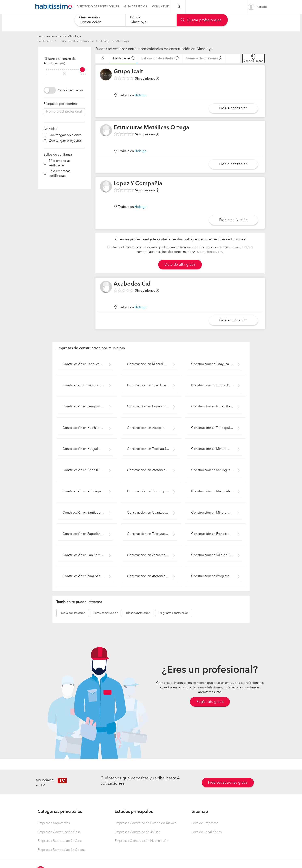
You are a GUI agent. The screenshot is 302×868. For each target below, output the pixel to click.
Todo (83, 74)
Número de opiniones (202, 59)
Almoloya (123, 41)
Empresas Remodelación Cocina (62, 850)
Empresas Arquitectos (54, 823)
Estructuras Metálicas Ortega (151, 128)
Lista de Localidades (207, 832)
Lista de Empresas (205, 823)
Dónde (135, 18)
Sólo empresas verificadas (59, 163)
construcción (73, 613)
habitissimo (45, 41)
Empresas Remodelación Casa (60, 841)
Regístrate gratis (210, 702)
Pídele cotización (233, 108)
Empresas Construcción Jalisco (138, 832)
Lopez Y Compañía (138, 184)
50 (64, 74)
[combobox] (100, 20)
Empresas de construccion (77, 41)
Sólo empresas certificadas (59, 174)
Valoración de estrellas (158, 59)
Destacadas (122, 59)
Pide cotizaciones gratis (228, 783)
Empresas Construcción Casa (59, 832)
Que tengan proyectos (65, 141)
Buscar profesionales (201, 20)
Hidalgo (105, 41)
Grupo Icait (128, 72)
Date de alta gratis (180, 265)
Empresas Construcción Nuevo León (141, 841)
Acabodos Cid (132, 284)
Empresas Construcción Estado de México (146, 823)
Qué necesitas (90, 18)
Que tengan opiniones (65, 135)
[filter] (64, 70)
